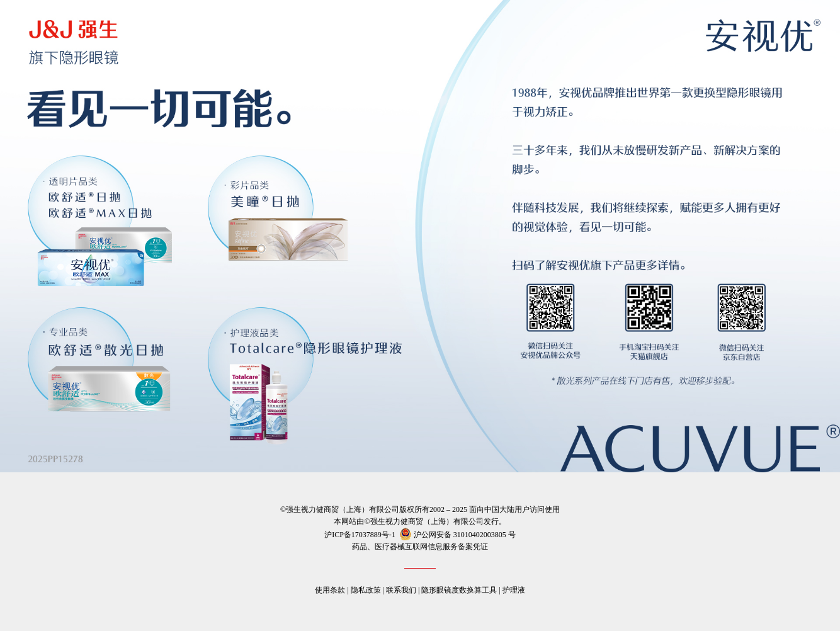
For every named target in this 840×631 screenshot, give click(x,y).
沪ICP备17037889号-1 (360, 535)
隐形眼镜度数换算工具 (459, 590)
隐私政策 (366, 590)
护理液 (514, 590)
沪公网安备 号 (457, 535)
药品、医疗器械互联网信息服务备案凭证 (420, 547)
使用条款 (330, 590)
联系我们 (401, 590)
